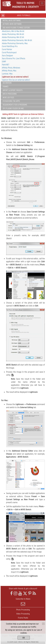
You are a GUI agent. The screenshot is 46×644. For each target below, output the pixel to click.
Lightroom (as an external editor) (15, 77)
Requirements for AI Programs (15, 105)
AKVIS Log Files (8, 98)
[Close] (43, 624)
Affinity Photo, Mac (9, 71)
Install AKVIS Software (12, 21)
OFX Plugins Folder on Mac (13, 109)
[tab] (23, 21)
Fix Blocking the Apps (11, 101)
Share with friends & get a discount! (23, 589)
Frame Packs (23, 618)
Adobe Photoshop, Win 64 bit (13, 34)
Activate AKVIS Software (12, 24)
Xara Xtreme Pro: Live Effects (14, 58)
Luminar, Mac (7, 74)
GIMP (4, 62)
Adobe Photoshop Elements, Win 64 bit (17, 40)
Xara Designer (8, 56)
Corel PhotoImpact (9, 52)
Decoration (7, 83)
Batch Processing (10, 94)
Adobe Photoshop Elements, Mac (15, 43)
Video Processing (23, 614)
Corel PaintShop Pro (10, 46)
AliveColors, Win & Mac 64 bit (13, 31)
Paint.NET (6, 65)
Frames (6, 87)
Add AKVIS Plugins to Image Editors (16, 28)
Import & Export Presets (13, 90)
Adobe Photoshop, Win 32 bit (13, 37)
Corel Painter (7, 49)
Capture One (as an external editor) (16, 80)
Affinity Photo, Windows (11, 68)
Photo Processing (23, 610)
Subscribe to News (23, 602)
